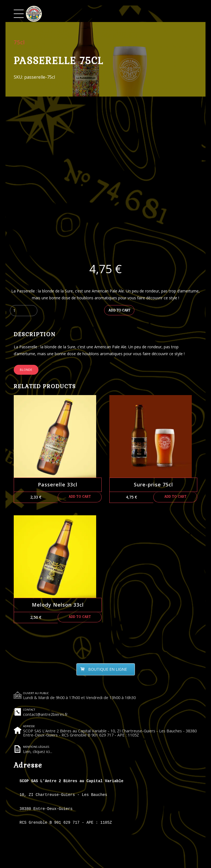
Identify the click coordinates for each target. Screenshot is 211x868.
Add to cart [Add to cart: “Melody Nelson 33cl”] (80, 618)
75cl (19, 42)
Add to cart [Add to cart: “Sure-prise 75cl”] (175, 498)
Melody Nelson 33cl (58, 605)
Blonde (26, 370)
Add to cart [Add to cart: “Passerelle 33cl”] (80, 498)
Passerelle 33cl (58, 485)
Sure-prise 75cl (153, 485)
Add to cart (119, 311)
